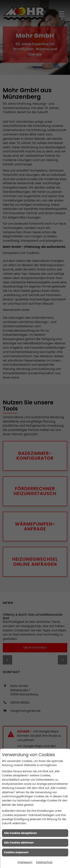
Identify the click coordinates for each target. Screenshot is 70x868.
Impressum (25, 862)
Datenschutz (44, 862)
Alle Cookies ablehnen (19, 843)
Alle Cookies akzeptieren (20, 833)
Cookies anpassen (16, 852)
